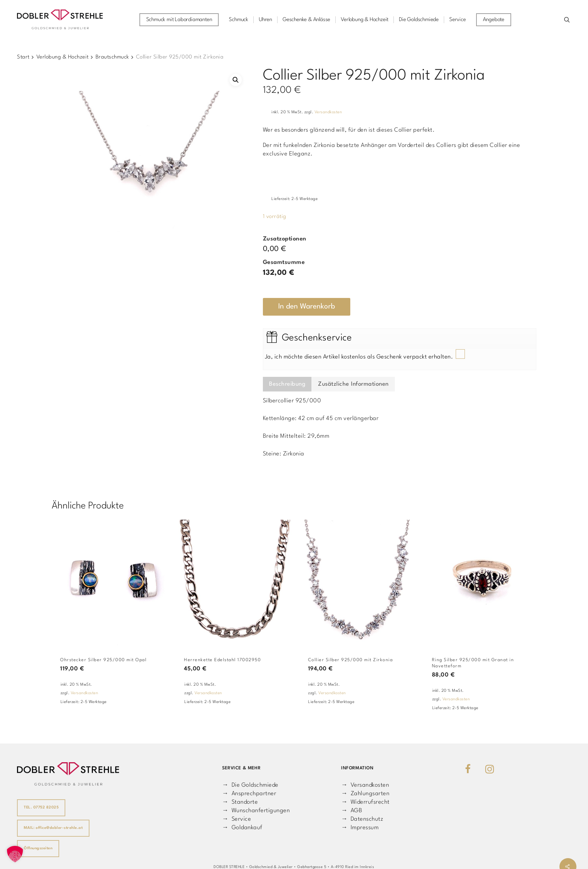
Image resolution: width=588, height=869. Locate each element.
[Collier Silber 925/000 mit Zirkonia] (358, 582)
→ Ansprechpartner (249, 794)
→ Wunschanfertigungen (256, 811)
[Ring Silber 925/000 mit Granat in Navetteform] (482, 582)
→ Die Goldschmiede (250, 785)
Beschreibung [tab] (287, 384)
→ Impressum (360, 828)
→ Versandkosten (365, 785)
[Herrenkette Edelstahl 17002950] (234, 582)
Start (23, 57)
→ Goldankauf (242, 828)
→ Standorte (240, 802)
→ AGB (352, 811)
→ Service (237, 819)
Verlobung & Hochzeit (63, 57)
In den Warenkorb (307, 307)
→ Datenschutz (362, 819)
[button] (236, 80)
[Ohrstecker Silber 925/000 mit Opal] (111, 582)
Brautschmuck (112, 57)
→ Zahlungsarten (365, 794)
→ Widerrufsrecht (365, 802)
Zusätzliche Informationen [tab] (353, 384)
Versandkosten (328, 112)
